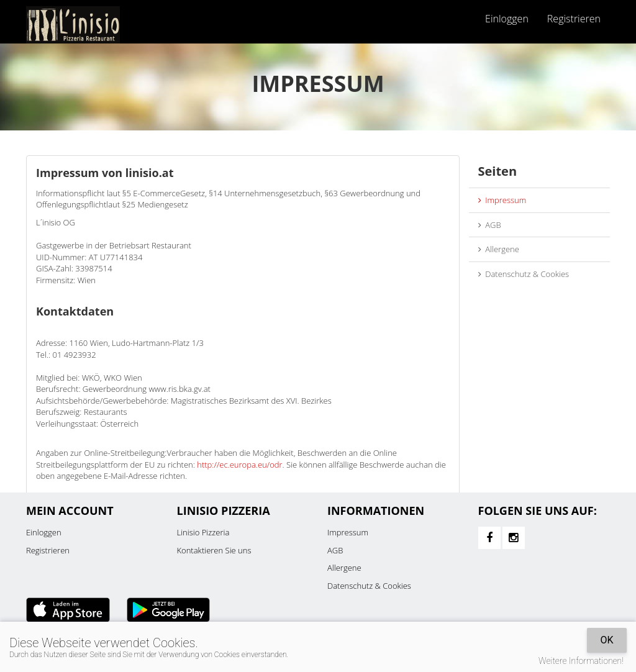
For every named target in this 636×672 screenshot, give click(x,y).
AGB (490, 225)
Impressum (502, 200)
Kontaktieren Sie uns (214, 550)
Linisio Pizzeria (203, 532)
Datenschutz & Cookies (524, 274)
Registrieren (574, 19)
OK (606, 640)
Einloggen (507, 19)
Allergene (499, 249)
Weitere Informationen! (581, 661)
